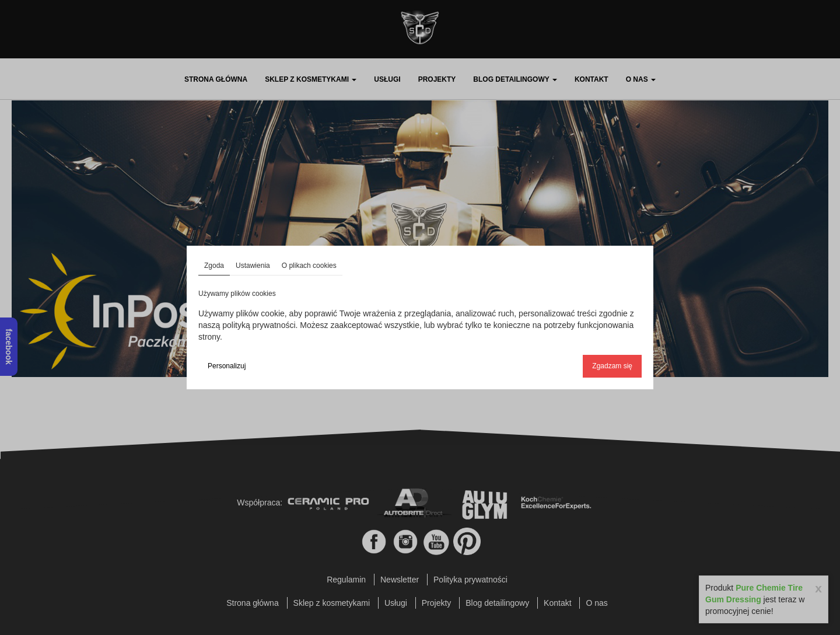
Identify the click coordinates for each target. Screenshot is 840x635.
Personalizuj (227, 366)
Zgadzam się (612, 366)
